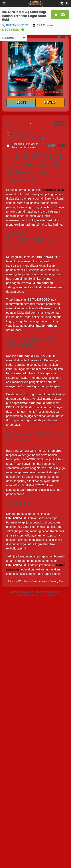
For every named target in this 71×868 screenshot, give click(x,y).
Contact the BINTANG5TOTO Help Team (35, 595)
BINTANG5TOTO (17, 25)
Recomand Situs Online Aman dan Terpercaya (38, 146)
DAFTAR (50, 102)
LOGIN (21, 102)
